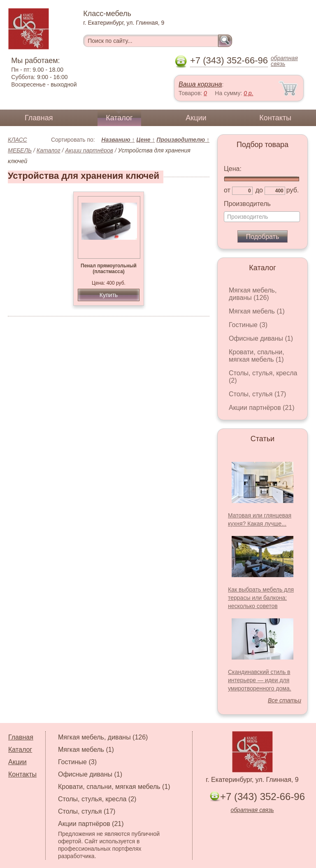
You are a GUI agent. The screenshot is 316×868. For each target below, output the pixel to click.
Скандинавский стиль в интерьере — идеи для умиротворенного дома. (260, 680)
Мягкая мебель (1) (257, 311)
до (259, 190)
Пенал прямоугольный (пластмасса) (109, 269)
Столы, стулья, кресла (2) (97, 799)
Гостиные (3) (248, 325)
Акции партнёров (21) (262, 408)
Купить (109, 295)
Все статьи (285, 700)
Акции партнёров (89, 150)
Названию (118, 140)
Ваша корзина (200, 84)
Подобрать (263, 237)
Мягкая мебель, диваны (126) (253, 294)
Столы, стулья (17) (257, 394)
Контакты (275, 118)
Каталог (119, 118)
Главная (39, 118)
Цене (145, 140)
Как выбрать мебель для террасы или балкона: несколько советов (261, 598)
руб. (293, 190)
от (227, 190)
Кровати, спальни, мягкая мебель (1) (257, 356)
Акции (196, 118)
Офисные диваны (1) (261, 338)
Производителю (183, 140)
